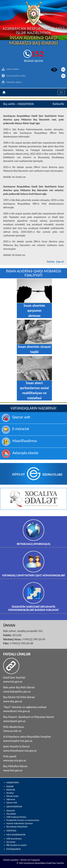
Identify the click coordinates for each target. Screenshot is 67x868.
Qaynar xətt (12, 803)
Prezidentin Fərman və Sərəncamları (23, 820)
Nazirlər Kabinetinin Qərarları (20, 823)
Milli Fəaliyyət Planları (16, 817)
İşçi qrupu (11, 842)
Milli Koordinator (14, 839)
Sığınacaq (11, 799)
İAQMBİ (10, 786)
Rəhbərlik (11, 790)
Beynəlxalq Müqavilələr (17, 827)
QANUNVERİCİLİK (14, 807)
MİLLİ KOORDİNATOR (16, 835)
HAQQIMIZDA (13, 782)
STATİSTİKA (11, 831)
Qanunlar (11, 811)
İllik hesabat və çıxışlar (17, 845)
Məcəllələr (11, 814)
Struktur (10, 793)
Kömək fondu (13, 796)
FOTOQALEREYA (14, 849)
